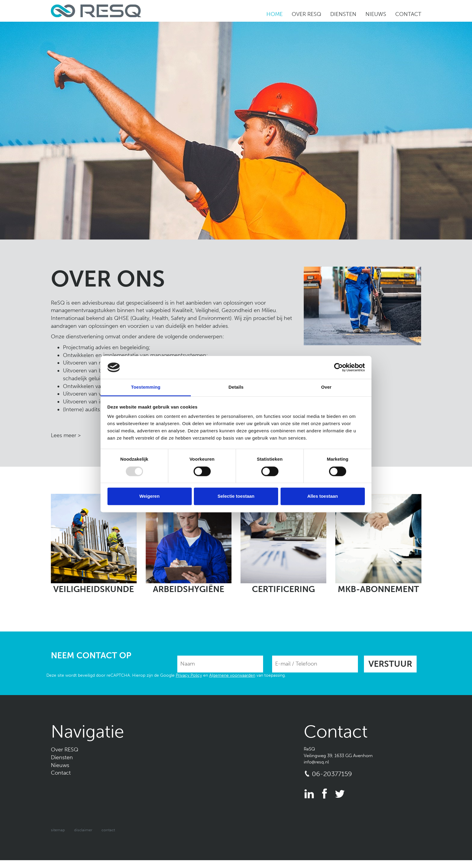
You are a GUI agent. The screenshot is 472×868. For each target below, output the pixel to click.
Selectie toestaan (236, 496)
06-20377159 (332, 774)
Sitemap (58, 830)
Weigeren (149, 496)
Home (275, 14)
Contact (408, 14)
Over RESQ (306, 14)
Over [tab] (326, 387)
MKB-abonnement (378, 589)
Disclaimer (83, 830)
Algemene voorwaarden (232, 675)
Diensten (343, 14)
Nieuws (376, 14)
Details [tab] (236, 387)
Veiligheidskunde (94, 589)
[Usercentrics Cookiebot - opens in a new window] (338, 367)
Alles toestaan (323, 496)
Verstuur (390, 664)
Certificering (283, 589)
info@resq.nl (316, 762)
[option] (236, 131)
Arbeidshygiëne (189, 589)
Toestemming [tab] (146, 387)
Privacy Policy (189, 675)
